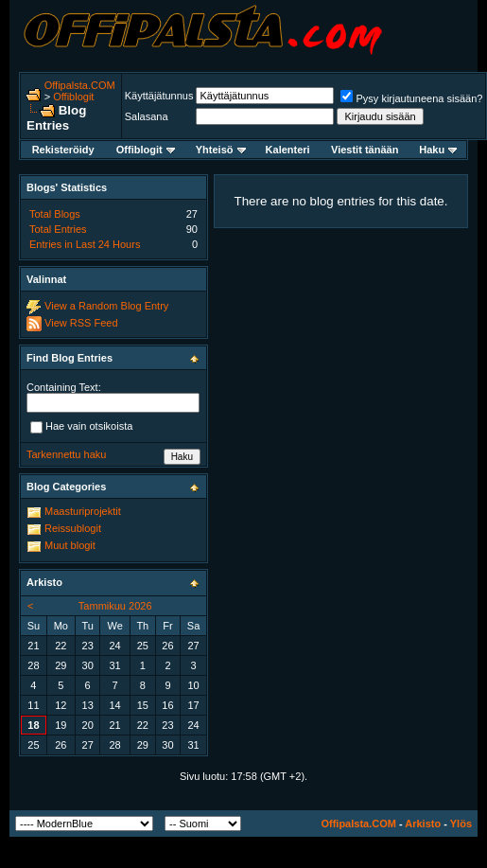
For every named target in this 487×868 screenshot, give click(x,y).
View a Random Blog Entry (106, 306)
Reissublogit (73, 528)
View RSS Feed (81, 323)
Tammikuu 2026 (115, 606)
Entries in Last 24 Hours (85, 244)
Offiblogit (73, 97)
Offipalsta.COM (80, 85)
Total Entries (58, 229)
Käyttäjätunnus (159, 96)
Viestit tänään (365, 150)
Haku (438, 150)
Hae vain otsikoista (81, 427)
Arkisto (423, 824)
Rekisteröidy (63, 150)
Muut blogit (70, 545)
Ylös (461, 824)
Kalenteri (288, 150)
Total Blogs (55, 214)
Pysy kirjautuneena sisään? (411, 98)
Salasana (147, 116)
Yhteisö (221, 150)
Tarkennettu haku (66, 454)
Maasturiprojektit (83, 511)
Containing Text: (64, 387)
